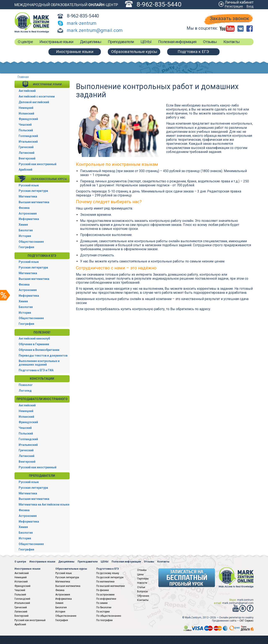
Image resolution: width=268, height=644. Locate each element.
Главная (23, 77)
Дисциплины (90, 42)
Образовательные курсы (134, 52)
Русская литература (33, 191)
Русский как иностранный (38, 164)
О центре (25, 42)
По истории (103, 612)
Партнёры (143, 579)
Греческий (26, 147)
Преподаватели (121, 42)
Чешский (25, 125)
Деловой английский (34, 102)
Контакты (231, 42)
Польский (26, 130)
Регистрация (234, 6)
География (26, 247)
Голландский (28, 136)
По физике (103, 590)
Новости (142, 583)
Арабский (25, 170)
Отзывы (210, 42)
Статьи (141, 587)
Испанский (26, 113)
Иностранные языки (56, 42)
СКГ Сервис (247, 621)
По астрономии (105, 595)
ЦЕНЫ (146, 42)
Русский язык (29, 185)
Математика (28, 196)
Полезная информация (177, 42)
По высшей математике (111, 586)
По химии (102, 603)
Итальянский (28, 142)
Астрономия (28, 213)
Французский (28, 119)
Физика (24, 208)
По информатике (106, 599)
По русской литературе (110, 577)
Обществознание (31, 242)
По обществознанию (109, 616)
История (25, 236)
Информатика (29, 219)
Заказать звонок (229, 18)
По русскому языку (108, 573)
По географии (104, 620)
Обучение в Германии (34, 344)
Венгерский (27, 158)
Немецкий (26, 108)
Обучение (143, 596)
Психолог (26, 385)
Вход (250, 6)
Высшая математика (34, 202)
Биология (26, 230)
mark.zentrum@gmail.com (95, 30)
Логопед (25, 391)
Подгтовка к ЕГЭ (193, 52)
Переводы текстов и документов (43, 356)
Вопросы (142, 591)
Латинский (27, 153)
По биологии (104, 607)
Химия (23, 225)
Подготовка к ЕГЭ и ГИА (36, 370)
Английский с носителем (37, 96)
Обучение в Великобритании (39, 350)
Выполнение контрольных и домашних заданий (39, 363)
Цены (140, 574)
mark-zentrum (82, 23)
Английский (27, 91)
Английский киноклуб (34, 338)
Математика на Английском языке (44, 504)
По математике (105, 582)
